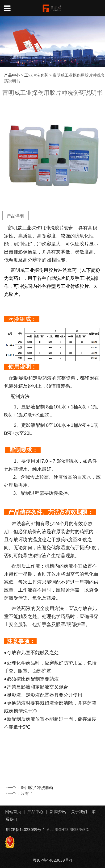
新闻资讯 (58, 812)
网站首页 (13, 812)
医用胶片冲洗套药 (37, 787)
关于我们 (79, 812)
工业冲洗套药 (36, 75)
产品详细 (15, 215)
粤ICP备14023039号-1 (25, 829)
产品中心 (12, 75)
